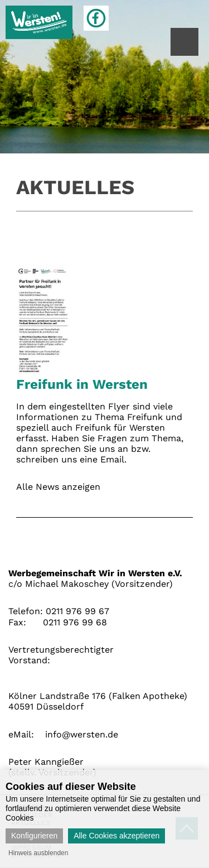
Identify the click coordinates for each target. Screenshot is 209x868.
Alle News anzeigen (58, 487)
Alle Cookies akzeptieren (116, 836)
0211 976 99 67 (77, 611)
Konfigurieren (34, 836)
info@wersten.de (82, 734)
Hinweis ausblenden (38, 853)
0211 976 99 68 (75, 622)
